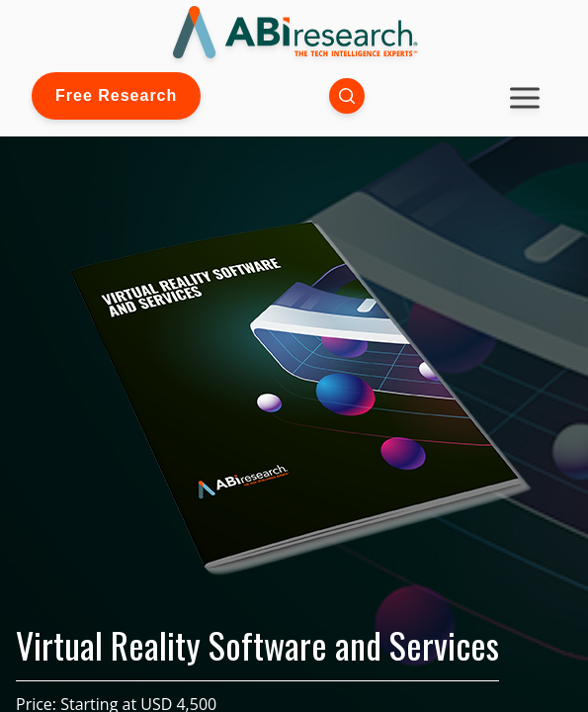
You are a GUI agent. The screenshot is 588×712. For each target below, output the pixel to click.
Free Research (116, 95)
